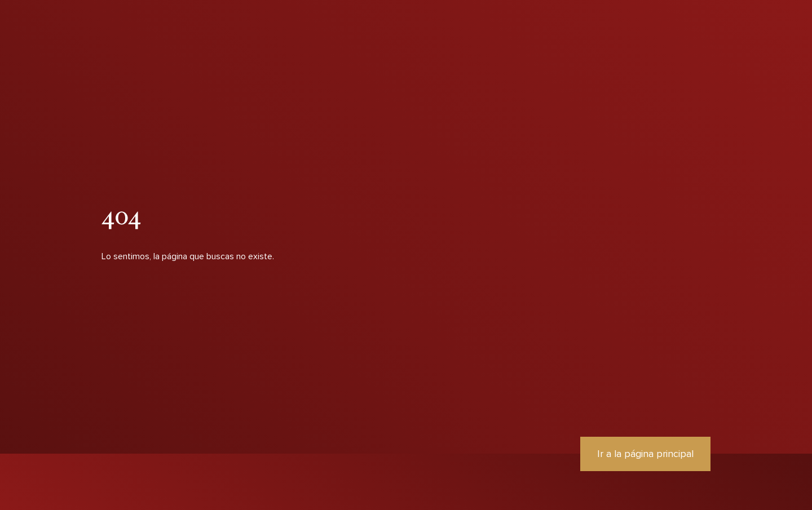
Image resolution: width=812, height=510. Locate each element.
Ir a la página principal (645, 454)
